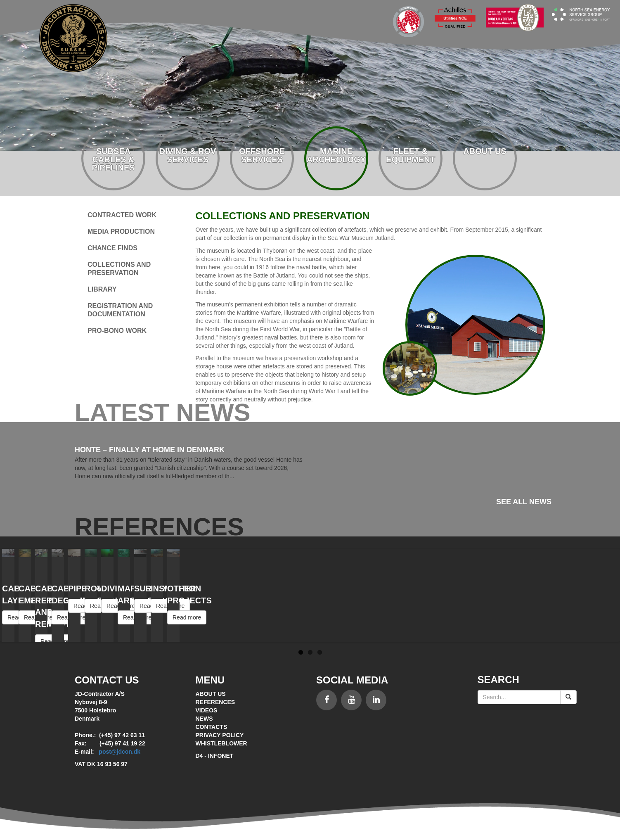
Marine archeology (336, 155)
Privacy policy (220, 735)
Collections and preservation (119, 269)
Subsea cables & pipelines (113, 159)
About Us (211, 694)
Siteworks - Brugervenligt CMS (310, 789)
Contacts (212, 727)
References (215, 702)
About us (485, 151)
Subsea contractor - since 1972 (73, 38)
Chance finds (112, 248)
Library (102, 289)
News (204, 719)
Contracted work (122, 215)
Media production (121, 231)
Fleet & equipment (411, 155)
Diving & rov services (188, 155)
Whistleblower (221, 743)
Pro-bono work (117, 331)
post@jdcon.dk (120, 752)
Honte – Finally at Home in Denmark (150, 450)
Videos (207, 710)
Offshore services (262, 155)
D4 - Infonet (215, 756)
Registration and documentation (120, 310)
